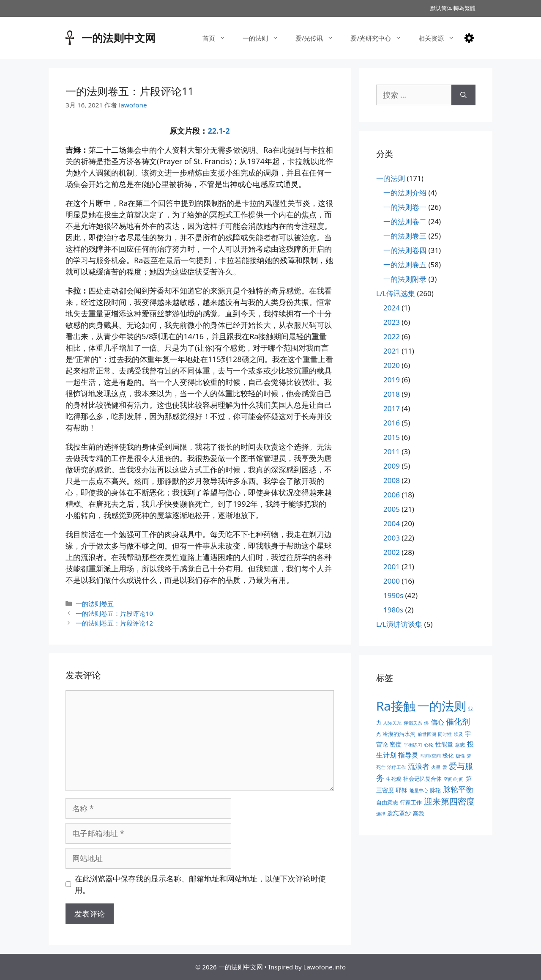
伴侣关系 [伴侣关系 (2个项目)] (413, 723)
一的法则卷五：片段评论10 (114, 613)
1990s (393, 595)
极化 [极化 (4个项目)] (448, 755)
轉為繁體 (464, 8)
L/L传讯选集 (396, 293)
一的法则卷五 (95, 604)
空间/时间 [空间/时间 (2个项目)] (454, 779)
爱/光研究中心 (380, 38)
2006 (392, 495)
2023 (392, 322)
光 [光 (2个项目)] (378, 734)
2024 (392, 308)
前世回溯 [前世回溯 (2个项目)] (427, 734)
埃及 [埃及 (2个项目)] (459, 734)
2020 (392, 365)
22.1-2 (219, 131)
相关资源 (441, 38)
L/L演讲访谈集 (399, 624)
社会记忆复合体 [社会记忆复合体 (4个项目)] (422, 779)
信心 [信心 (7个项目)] (437, 722)
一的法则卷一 (405, 207)
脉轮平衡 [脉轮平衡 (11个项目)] (458, 789)
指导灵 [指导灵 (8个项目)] (408, 755)
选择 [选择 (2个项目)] (381, 814)
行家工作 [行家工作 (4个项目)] (411, 802)
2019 (392, 380)
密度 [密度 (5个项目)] (396, 744)
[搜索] (463, 95)
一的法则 (265, 38)
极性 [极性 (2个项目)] (460, 756)
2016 (392, 423)
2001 (392, 567)
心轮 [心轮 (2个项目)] (429, 745)
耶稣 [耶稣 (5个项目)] (402, 790)
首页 (218, 38)
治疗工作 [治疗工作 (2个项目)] (396, 767)
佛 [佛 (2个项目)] (426, 723)
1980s (393, 610)
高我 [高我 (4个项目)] (418, 813)
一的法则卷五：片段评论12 (114, 623)
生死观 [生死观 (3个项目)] (393, 779)
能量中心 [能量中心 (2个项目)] (419, 791)
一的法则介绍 (405, 193)
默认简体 (441, 8)
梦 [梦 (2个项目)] (469, 756)
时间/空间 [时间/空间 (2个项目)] (431, 756)
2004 (392, 523)
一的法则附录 (405, 279)
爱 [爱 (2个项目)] (445, 767)
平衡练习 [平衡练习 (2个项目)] (413, 745)
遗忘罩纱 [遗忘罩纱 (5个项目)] (399, 813)
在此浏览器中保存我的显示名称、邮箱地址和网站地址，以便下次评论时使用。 (200, 884)
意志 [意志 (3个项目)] (460, 745)
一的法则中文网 (119, 38)
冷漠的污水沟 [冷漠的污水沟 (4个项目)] (399, 734)
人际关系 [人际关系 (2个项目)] (392, 723)
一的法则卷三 (405, 236)
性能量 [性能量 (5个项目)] (444, 744)
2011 (392, 452)
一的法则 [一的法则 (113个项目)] (442, 706)
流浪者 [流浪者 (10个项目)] (419, 766)
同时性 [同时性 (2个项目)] (445, 734)
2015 (392, 437)
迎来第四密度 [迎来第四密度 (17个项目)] (449, 801)
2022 (392, 336)
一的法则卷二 (405, 221)
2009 (392, 466)
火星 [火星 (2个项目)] (436, 767)
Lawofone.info (325, 967)
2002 (392, 552)
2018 (392, 394)
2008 (392, 480)
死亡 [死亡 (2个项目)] (381, 767)
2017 (392, 408)
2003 (392, 538)
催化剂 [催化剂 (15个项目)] (458, 722)
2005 (392, 509)
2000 (392, 581)
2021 (392, 351)
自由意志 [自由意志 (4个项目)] (387, 802)
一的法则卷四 (405, 250)
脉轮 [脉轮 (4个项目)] (435, 790)
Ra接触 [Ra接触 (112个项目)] (396, 706)
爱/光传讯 (319, 38)
